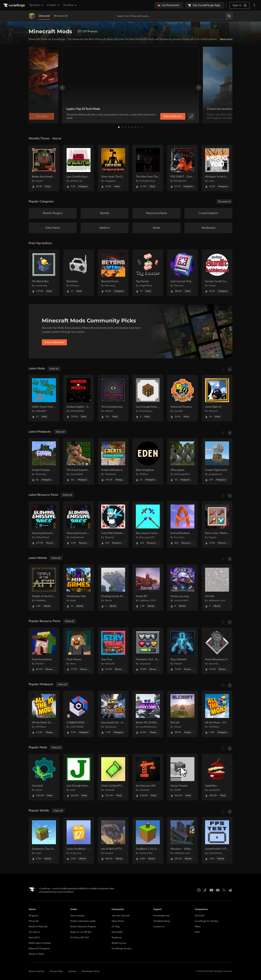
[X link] (224, 890)
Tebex (198, 927)
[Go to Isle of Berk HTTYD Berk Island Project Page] (113, 840)
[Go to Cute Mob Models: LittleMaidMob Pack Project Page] (113, 524)
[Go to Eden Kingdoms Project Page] (148, 461)
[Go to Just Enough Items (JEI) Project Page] (79, 777)
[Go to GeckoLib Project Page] (44, 777)
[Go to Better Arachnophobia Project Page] (44, 168)
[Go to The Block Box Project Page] (44, 273)
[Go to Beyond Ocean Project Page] (113, 273)
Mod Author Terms (91, 971)
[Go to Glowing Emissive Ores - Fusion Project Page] (44, 524)
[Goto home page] (14, 5)
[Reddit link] (230, 890)
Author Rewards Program (83, 927)
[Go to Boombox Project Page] (79, 273)
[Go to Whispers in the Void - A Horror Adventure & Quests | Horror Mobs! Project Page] (217, 168)
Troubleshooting (162, 921)
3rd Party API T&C (80, 938)
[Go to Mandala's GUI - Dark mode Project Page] (148, 651)
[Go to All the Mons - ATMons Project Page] (217, 714)
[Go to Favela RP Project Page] (148, 588)
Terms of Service (37, 971)
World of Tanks (36, 954)
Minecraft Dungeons (39, 949)
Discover (44, 16)
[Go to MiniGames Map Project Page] (79, 588)
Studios (70, 5)
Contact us (159, 927)
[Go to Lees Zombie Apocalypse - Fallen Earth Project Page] (79, 168)
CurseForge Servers (122, 949)
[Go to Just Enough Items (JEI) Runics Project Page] (148, 398)
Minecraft (34, 921)
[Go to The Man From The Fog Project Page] (148, 168)
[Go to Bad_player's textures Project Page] (148, 524)
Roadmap (117, 938)
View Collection (173, 116)
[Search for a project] (170, 16)
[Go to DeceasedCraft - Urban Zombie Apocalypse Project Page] (113, 714)
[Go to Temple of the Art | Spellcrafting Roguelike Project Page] (44, 588)
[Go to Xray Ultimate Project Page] (182, 651)
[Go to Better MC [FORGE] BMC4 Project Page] (148, 714)
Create (53, 5)
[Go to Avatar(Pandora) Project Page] (182, 524)
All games (33, 916)
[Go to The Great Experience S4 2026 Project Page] (79, 461)
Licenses (72, 971)
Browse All (61, 16)
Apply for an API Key (81, 932)
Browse (37, 5)
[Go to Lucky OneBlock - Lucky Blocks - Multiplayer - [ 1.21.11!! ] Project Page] (79, 840)
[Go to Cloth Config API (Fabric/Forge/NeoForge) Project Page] (113, 777)
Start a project (78, 916)
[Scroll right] (230, 370)
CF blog (116, 927)
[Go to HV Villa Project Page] (217, 588)
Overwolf (199, 916)
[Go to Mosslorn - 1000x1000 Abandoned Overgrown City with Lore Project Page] (182, 840)
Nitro (197, 932)
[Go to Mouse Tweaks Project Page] (182, 777)
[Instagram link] (199, 890)
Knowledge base (162, 916)
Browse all (224, 202)
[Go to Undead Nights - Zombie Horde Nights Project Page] (79, 398)
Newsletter (117, 932)
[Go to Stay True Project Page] (113, 651)
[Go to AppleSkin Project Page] (217, 777)
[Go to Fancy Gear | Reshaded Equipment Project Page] (217, 524)
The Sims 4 (34, 932)
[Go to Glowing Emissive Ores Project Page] (79, 524)
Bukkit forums (119, 943)
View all (54, 369)
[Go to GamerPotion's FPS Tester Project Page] (217, 840)
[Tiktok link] (205, 890)
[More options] (254, 5)
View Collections (54, 342)
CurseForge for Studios (206, 921)
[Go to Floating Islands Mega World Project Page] (113, 588)
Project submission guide (83, 921)
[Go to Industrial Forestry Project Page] (182, 398)
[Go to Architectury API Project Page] (148, 777)
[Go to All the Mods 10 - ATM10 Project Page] (44, 714)
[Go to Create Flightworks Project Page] (217, 461)
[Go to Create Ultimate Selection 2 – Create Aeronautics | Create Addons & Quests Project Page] (113, 461)
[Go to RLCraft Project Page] (182, 714)
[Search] (229, 16)
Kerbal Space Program (40, 943)
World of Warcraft (38, 927)
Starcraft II (34, 938)
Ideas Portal (118, 921)
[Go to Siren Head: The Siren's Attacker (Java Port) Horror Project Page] (113, 168)
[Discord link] (218, 890)
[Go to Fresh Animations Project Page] (44, 651)
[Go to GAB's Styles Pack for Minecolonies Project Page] (44, 398)
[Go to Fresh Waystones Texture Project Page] (217, 651)
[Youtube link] (211, 890)
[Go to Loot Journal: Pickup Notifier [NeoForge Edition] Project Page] (182, 273)
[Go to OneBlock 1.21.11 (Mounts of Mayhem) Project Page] (148, 840)
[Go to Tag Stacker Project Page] (148, 273)
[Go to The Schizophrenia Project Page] (113, 398)
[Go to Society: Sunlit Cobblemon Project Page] (217, 273)
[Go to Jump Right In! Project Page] (217, 398)
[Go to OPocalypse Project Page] (182, 461)
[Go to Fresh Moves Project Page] (79, 651)
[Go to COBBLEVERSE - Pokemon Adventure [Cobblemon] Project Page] (79, 714)
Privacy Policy (56, 971)
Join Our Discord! (121, 916)
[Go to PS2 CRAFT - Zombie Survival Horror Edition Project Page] (182, 168)
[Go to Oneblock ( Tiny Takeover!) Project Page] (44, 840)
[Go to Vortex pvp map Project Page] (182, 588)
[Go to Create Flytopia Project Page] (44, 461)
